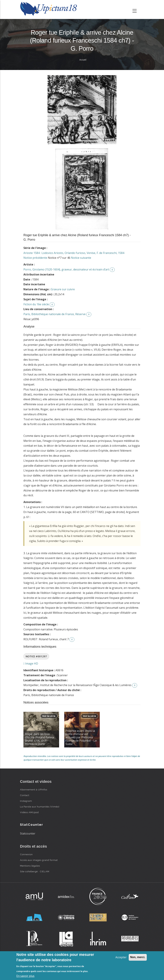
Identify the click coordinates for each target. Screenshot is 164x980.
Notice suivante (81, 258)
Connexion (26, 854)
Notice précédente (35, 258)
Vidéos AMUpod (29, 812)
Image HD (31, 664)
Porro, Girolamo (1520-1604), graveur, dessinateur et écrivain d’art (66, 269)
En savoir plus (25, 976)
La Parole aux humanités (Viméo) (40, 807)
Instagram (26, 801)
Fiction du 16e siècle (36, 304)
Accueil (83, 60)
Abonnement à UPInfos (34, 790)
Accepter (121, 957)
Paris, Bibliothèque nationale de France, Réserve (55, 314)
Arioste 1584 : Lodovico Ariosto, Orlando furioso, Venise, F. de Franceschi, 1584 (74, 253)
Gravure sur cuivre (63, 289)
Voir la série (49, 716)
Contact (25, 795)
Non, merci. (138, 957)
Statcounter (28, 833)
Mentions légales (30, 866)
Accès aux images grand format (39, 860)
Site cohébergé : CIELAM (35, 871)
